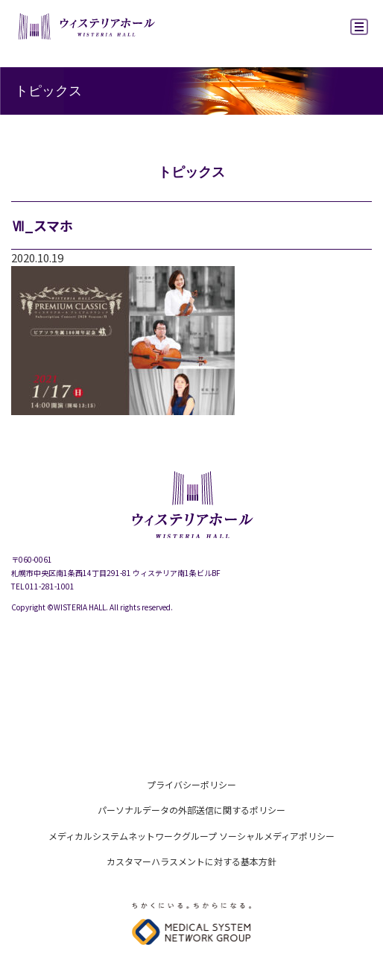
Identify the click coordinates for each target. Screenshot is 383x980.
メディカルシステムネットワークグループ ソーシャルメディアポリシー (191, 836)
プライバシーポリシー (191, 784)
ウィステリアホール (86, 28)
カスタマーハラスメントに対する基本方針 (191, 861)
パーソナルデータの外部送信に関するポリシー (191, 810)
